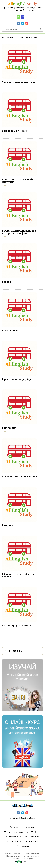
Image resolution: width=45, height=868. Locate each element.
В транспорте (11, 330)
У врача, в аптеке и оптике (19, 82)
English (22, 4)
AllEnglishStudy (8, 37)
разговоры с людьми (15, 131)
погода (6, 282)
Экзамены (32, 842)
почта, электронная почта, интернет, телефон (19, 232)
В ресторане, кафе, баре (17, 379)
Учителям (22, 846)
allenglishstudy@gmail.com (24, 818)
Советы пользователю (22, 827)
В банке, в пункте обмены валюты (18, 575)
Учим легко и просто (16, 832)
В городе (7, 525)
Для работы (14, 842)
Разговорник (15, 651)
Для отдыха (32, 837)
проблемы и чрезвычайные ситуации (19, 181)
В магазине (9, 428)
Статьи (20, 37)
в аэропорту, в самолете (17, 625)
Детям (36, 832)
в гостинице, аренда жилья (19, 476)
